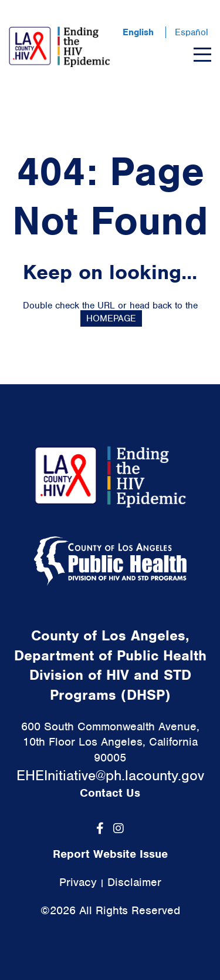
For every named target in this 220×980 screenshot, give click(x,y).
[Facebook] (100, 828)
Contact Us (110, 793)
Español (192, 32)
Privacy (78, 882)
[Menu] (202, 55)
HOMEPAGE (111, 318)
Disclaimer (134, 882)
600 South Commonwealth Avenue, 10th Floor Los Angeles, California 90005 (110, 742)
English (138, 32)
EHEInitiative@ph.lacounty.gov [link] (110, 775)
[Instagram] (119, 828)
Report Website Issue (110, 854)
